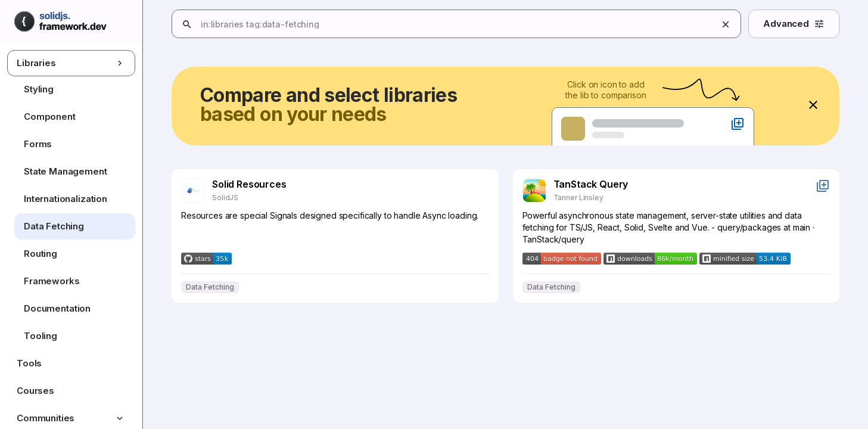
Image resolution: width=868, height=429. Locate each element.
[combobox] (515, 24)
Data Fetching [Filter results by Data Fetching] (210, 287)
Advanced (794, 24)
